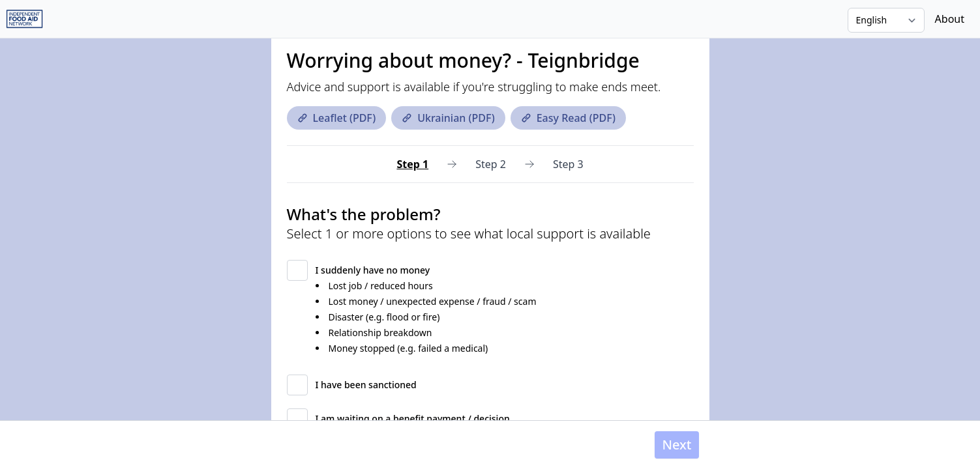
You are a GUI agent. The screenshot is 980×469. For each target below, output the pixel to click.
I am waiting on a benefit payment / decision (413, 419)
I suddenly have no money (373, 270)
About (950, 19)
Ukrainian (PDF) (448, 118)
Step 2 (491, 164)
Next (676, 445)
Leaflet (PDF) (337, 118)
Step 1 (412, 164)
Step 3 (568, 164)
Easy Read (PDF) (568, 118)
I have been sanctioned (366, 385)
